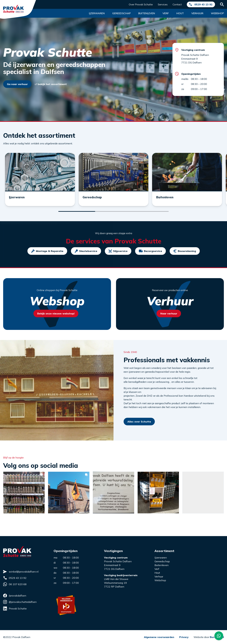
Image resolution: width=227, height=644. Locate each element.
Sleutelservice (86, 255)
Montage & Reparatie (47, 255)
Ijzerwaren (97, 13)
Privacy (184, 637)
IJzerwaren (161, 558)
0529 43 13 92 (203, 4)
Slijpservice (118, 255)
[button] (24, 497)
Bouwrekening (185, 255)
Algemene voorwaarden (159, 637)
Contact (177, 4)
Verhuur (197, 13)
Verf (166, 13)
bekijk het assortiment (52, 84)
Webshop (217, 13)
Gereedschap (121, 13)
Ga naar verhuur (17, 84)
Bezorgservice (150, 255)
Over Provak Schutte (141, 4)
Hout (180, 13)
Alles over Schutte (139, 426)
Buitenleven (147, 13)
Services (163, 4)
